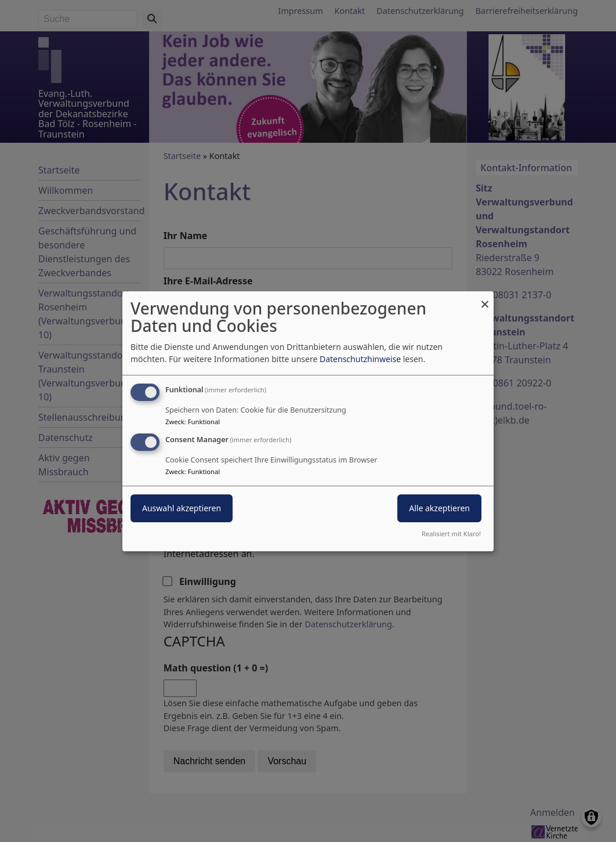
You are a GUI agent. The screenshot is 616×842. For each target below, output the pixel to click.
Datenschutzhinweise (360, 359)
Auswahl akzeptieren (182, 508)
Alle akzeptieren (439, 508)
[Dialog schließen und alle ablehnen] (485, 298)
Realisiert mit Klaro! (451, 534)
